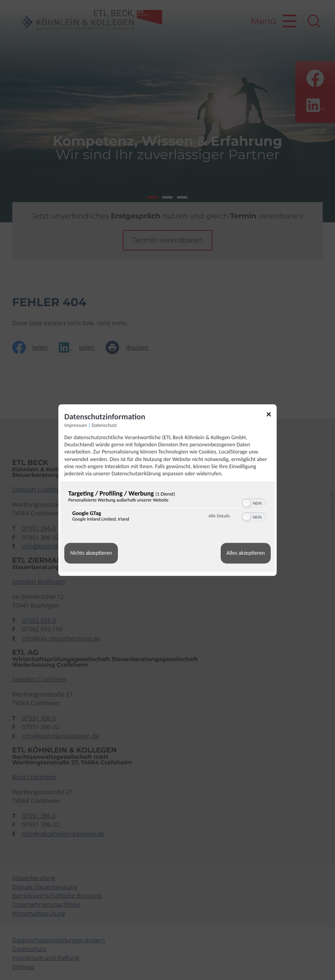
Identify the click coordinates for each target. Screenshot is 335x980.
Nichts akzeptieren (91, 553)
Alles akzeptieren (246, 553)
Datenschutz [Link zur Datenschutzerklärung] (104, 425)
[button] (246, 503)
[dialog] (167, 490)
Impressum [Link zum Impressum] (76, 425)
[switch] (254, 502)
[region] (167, 508)
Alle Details (219, 516)
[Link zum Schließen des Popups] (271, 416)
